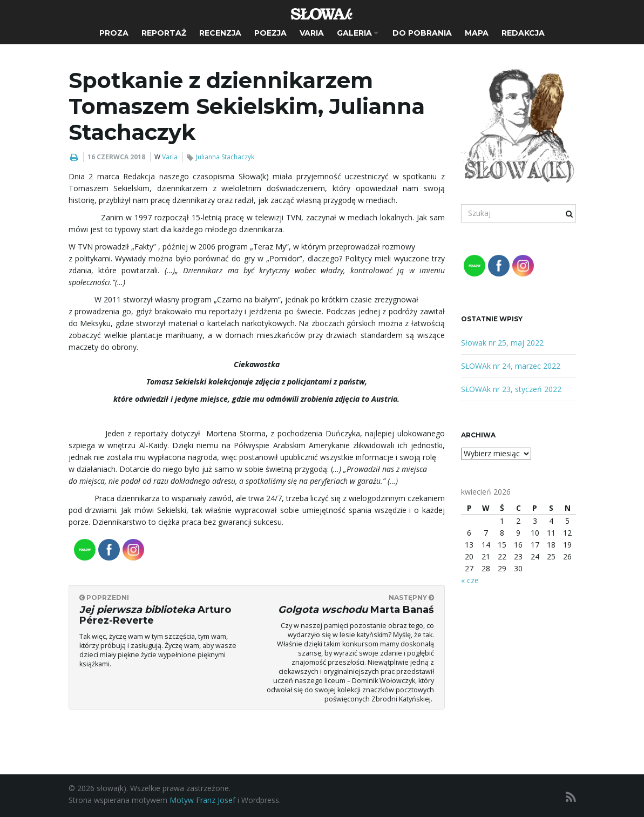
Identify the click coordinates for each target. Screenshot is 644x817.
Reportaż (164, 33)
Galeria (358, 33)
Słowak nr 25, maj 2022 (502, 343)
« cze (470, 580)
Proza (114, 33)
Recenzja (220, 33)
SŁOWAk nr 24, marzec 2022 (511, 366)
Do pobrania (422, 33)
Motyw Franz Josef (202, 800)
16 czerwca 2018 (116, 157)
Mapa (477, 33)
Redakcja (523, 33)
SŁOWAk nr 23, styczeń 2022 (511, 389)
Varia (312, 33)
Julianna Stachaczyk (225, 157)
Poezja (270, 33)
